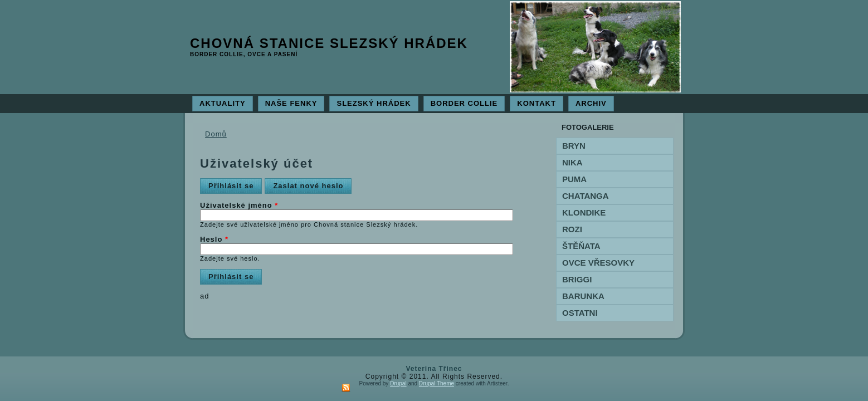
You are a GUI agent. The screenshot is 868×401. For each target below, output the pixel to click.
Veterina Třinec (434, 369)
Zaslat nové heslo (308, 186)
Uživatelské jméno (239, 205)
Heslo (214, 239)
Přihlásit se (235, 184)
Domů (216, 134)
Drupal (398, 383)
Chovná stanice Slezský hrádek (329, 43)
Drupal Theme (437, 383)
